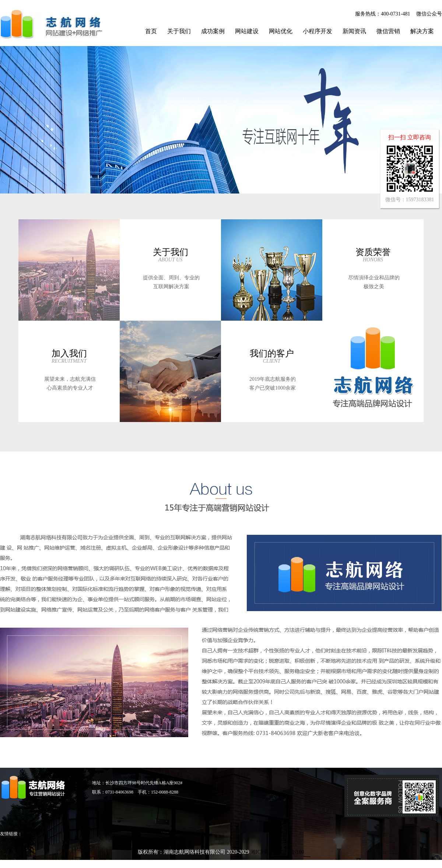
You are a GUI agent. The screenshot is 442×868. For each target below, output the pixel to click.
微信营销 (388, 31)
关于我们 (179, 31)
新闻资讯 (354, 31)
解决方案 (422, 31)
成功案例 (213, 31)
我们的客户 (272, 353)
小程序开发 (318, 31)
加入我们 (69, 353)
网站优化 (281, 31)
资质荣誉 (373, 252)
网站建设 (247, 31)
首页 (151, 31)
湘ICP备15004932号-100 (277, 852)
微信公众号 (429, 14)
